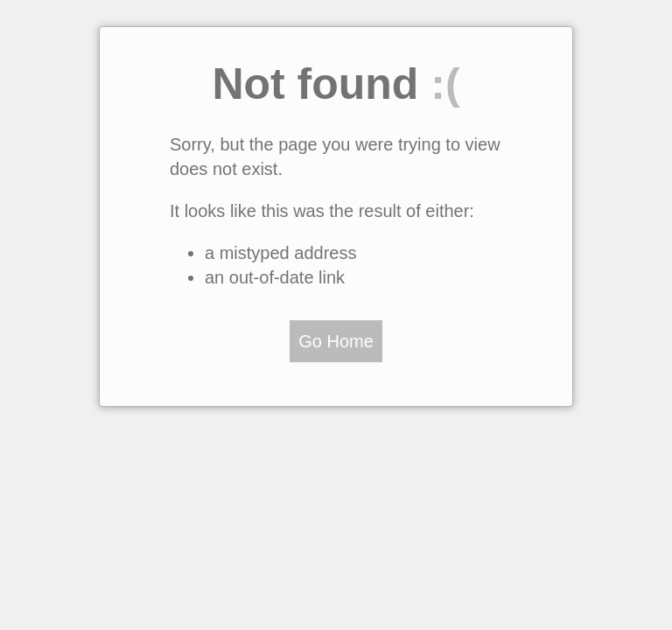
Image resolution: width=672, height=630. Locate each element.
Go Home (336, 341)
